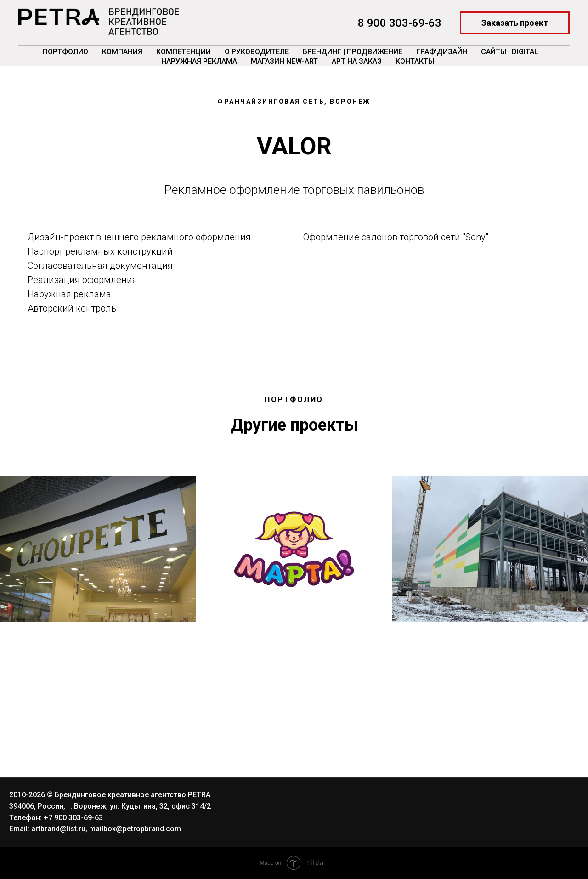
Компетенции (184, 52)
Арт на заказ (357, 61)
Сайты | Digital (510, 52)
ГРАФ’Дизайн (442, 52)
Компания (122, 52)
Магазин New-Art (284, 61)
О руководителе (257, 52)
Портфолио (65, 52)
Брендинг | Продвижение (353, 52)
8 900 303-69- (393, 23)
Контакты (415, 61)
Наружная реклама (199, 61)
